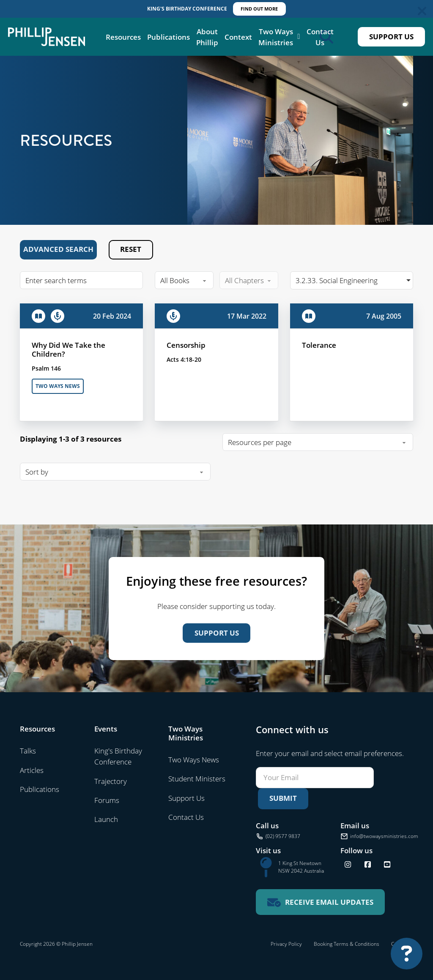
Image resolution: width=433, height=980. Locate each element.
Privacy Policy (286, 944)
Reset (131, 249)
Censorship (186, 345)
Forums (107, 800)
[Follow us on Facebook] (368, 864)
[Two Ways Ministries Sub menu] (299, 37)
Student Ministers (197, 778)
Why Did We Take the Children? (69, 349)
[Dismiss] (422, 11)
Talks (28, 751)
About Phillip (207, 37)
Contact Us (320, 37)
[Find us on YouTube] (387, 864)
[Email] (315, 778)
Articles (32, 770)
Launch (106, 819)
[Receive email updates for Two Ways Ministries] (320, 902)
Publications (169, 37)
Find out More (259, 9)
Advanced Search (58, 249)
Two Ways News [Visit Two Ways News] (194, 759)
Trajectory (111, 781)
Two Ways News (58, 386)
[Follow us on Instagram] (348, 864)
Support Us (391, 37)
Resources (123, 37)
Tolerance (319, 345)
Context (238, 37)
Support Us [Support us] (217, 633)
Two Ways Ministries (276, 37)
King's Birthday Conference (118, 756)
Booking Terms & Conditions (347, 944)
